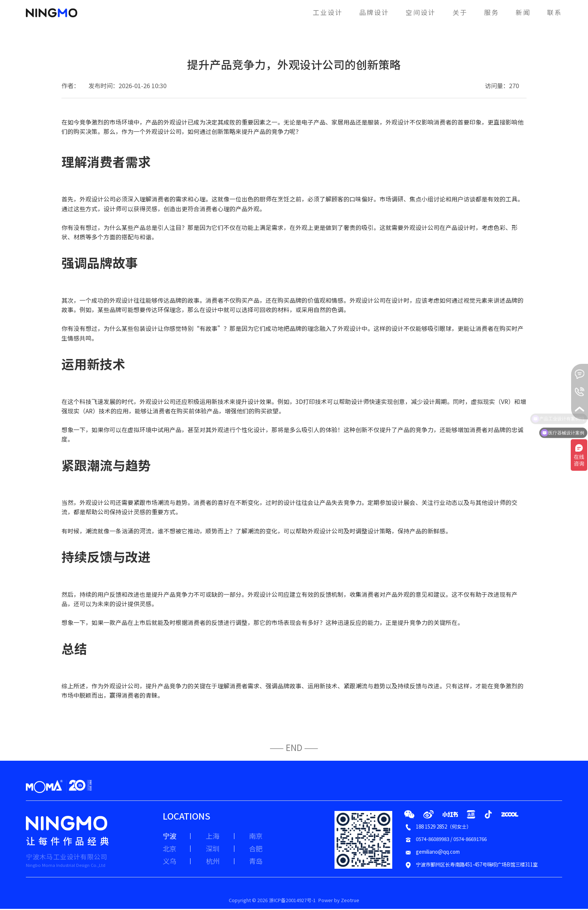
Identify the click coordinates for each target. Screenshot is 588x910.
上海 (218, 836)
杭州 (218, 864)
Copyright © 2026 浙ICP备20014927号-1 (271, 901)
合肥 (266, 850)
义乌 (170, 864)
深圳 (218, 850)
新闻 (520, 12)
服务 (487, 12)
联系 (554, 12)
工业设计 (312, 12)
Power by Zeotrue (345, 901)
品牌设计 (362, 12)
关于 (454, 12)
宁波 (170, 836)
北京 (170, 850)
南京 (266, 836)
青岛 (266, 864)
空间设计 (412, 12)
